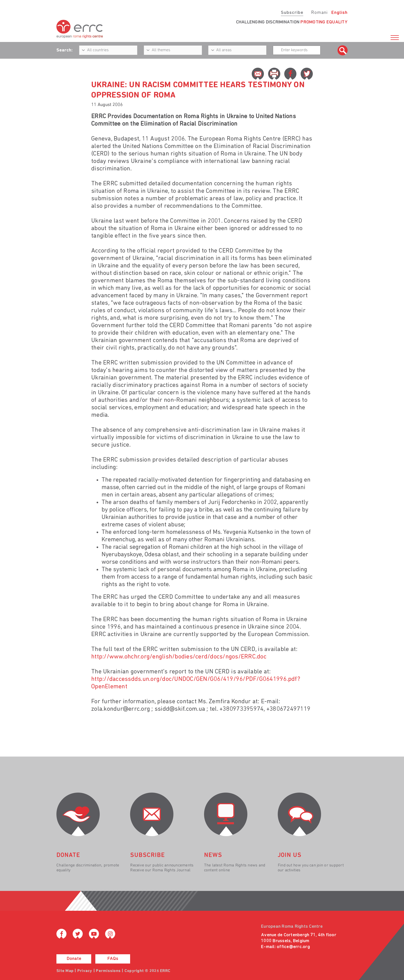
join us (290, 855)
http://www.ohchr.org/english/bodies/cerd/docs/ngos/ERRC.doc (179, 657)
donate (68, 855)
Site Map (65, 971)
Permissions (108, 971)
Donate (74, 959)
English (339, 13)
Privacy (85, 971)
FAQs (113, 959)
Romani (319, 13)
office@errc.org (293, 947)
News (213, 855)
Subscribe (292, 13)
